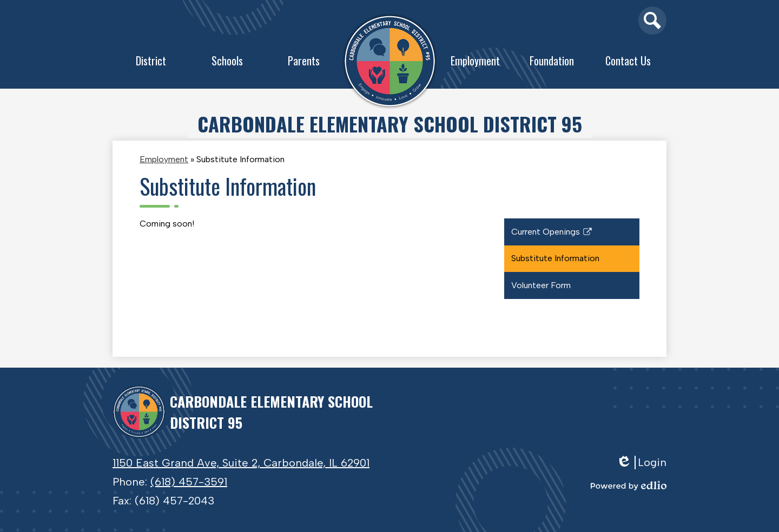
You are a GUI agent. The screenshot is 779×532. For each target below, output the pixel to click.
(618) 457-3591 (189, 482)
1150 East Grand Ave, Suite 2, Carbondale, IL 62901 (241, 463)
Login (641, 463)
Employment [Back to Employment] (164, 159)
